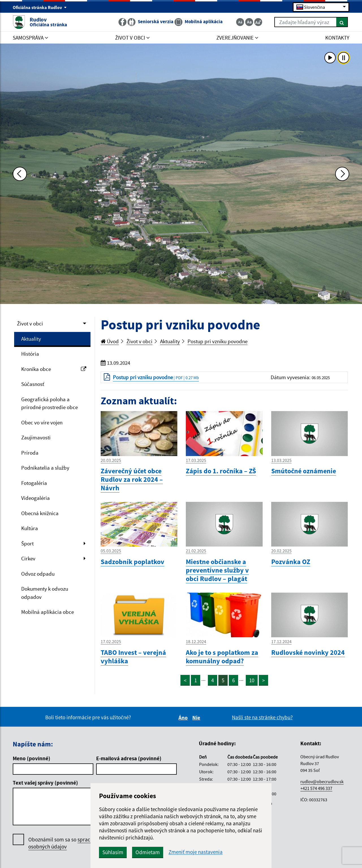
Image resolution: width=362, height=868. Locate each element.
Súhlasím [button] (113, 852)
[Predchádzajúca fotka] (20, 174)
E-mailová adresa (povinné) (129, 758)
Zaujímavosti (36, 437)
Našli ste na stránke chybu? (262, 717)
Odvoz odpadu (38, 574)
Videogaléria (35, 498)
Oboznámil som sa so (68, 843)
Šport (27, 543)
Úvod (110, 341)
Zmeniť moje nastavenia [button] (196, 852)
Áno (184, 718)
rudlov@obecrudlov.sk (322, 781)
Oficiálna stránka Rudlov (40, 7)
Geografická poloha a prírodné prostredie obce (49, 403)
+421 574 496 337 (316, 788)
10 (252, 680)
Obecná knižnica (40, 513)
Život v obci (30, 323)
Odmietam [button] (148, 852)
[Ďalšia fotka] (342, 174)
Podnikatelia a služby (45, 468)
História (30, 354)
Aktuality (31, 339)
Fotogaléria (34, 483)
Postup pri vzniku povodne (217, 341)
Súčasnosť (33, 384)
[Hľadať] (342, 22)
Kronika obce (54, 369)
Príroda (30, 453)
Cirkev (28, 558)
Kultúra (30, 528)
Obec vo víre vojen (42, 422)
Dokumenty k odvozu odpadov (45, 593)
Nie (197, 718)
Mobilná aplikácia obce (48, 612)
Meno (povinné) (32, 758)
